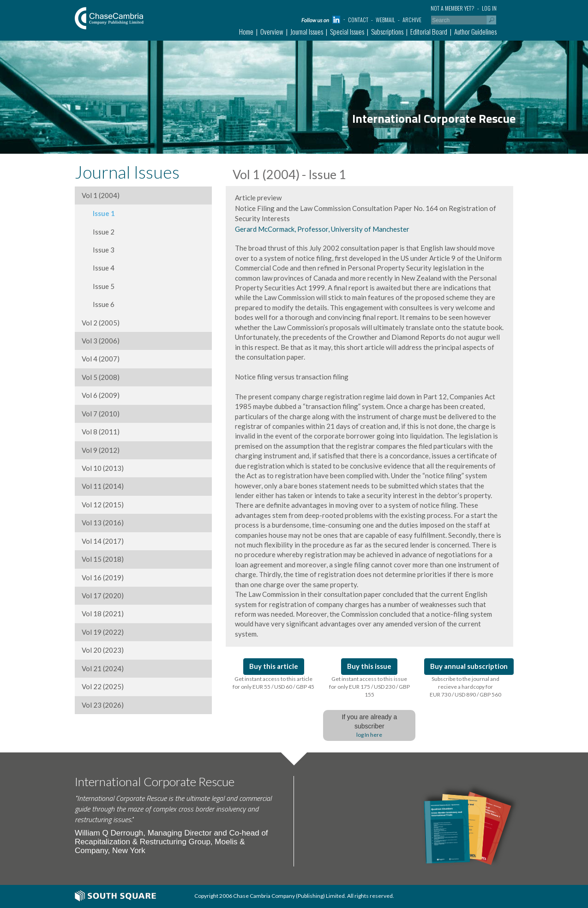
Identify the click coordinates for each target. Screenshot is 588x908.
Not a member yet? (453, 8)
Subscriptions (387, 31)
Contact (358, 20)
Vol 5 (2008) (101, 377)
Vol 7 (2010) (101, 414)
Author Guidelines (475, 31)
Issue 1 (98, 213)
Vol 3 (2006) (101, 341)
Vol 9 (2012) (101, 450)
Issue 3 (98, 250)
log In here (369, 735)
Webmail (385, 20)
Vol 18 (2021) (103, 613)
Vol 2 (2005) (101, 323)
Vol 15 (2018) (103, 559)
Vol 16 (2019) (103, 577)
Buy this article (274, 666)
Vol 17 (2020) (103, 595)
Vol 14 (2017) (103, 541)
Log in (489, 8)
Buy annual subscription (469, 666)
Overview (272, 31)
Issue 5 (98, 286)
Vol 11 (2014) (103, 486)
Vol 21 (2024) (103, 668)
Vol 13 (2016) (103, 523)
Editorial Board (429, 31)
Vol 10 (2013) (103, 468)
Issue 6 (98, 304)
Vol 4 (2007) (101, 359)
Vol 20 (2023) (103, 650)
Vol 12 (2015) (103, 505)
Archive (412, 20)
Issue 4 (98, 268)
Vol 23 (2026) (103, 705)
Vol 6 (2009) (101, 395)
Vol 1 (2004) (101, 195)
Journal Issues (307, 31)
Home (246, 31)
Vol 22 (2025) (103, 686)
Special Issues (347, 31)
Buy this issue (369, 666)
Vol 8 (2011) (101, 432)
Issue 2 (98, 232)
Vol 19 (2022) (103, 632)
